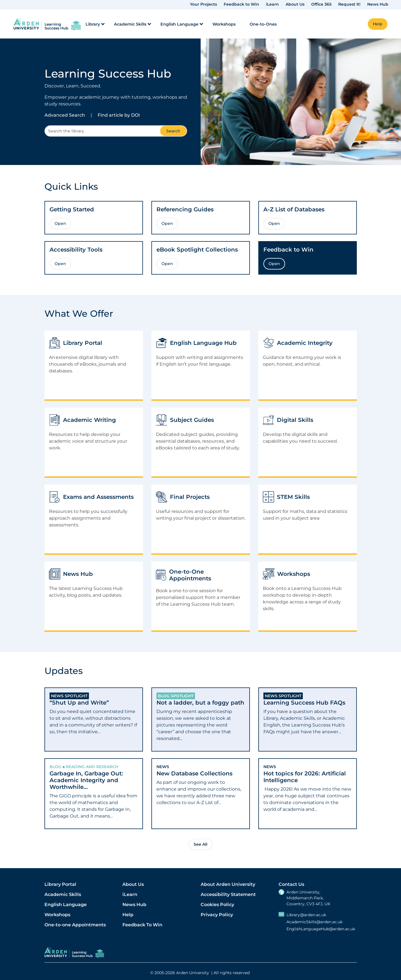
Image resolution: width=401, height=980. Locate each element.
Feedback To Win (142, 925)
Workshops (57, 915)
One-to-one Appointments (75, 925)
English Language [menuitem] (179, 24)
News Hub (378, 4)
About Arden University (228, 884)
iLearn (272, 4)
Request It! (349, 4)
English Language (66, 905)
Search (173, 131)
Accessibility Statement (228, 894)
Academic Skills (63, 894)
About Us (295, 4)
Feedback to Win (241, 4)
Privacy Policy (217, 915)
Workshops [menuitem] (224, 24)
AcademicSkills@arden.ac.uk (314, 922)
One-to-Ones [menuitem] (263, 24)
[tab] (94, 719)
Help (128, 915)
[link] (47, 24)
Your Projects (203, 4)
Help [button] (378, 24)
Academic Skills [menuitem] (130, 24)
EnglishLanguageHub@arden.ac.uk (321, 929)
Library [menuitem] (93, 24)
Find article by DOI (119, 115)
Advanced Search (65, 115)
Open (60, 223)
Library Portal (60, 884)
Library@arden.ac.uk (306, 915)
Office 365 (321, 4)
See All (200, 844)
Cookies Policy (217, 905)
